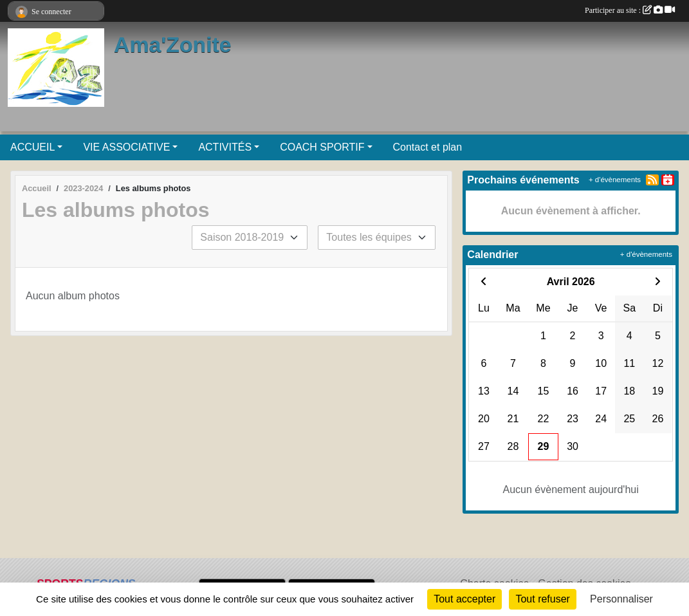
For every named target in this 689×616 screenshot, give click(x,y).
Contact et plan (428, 147)
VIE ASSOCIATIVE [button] (126, 147)
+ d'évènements (615, 180)
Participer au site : (630, 10)
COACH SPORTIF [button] (322, 147)
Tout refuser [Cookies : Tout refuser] (542, 599)
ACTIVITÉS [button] (225, 147)
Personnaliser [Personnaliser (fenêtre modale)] (621, 599)
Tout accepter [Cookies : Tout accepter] (464, 599)
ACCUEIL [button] (32, 147)
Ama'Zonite (173, 44)
